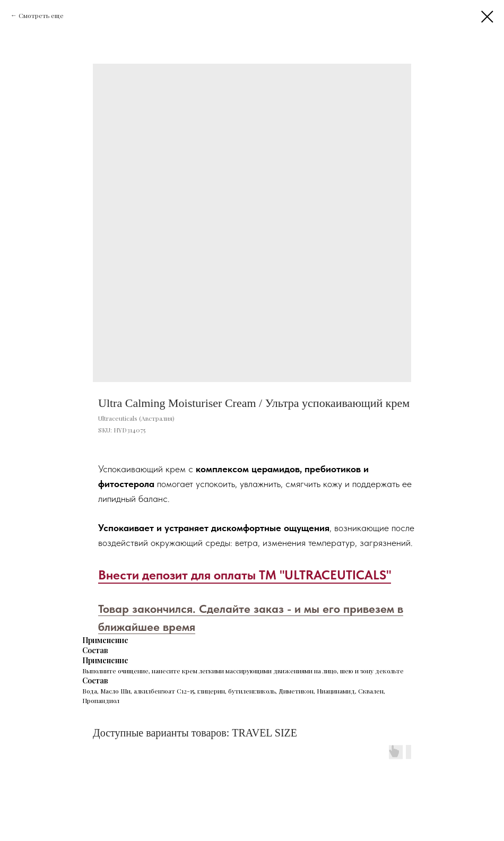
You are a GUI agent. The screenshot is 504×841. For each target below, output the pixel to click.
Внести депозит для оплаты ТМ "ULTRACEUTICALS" (245, 575)
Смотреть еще (41, 15)
